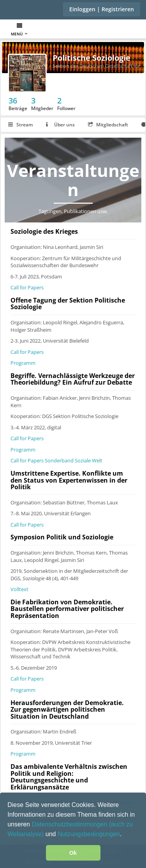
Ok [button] (73, 853)
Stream (20, 125)
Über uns (60, 125)
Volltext (19, 589)
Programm (23, 363)
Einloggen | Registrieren (102, 9)
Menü (19, 30)
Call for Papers (27, 287)
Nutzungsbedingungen (89, 834)
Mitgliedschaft (108, 125)
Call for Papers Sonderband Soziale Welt (56, 460)
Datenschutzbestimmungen (70, 824)
